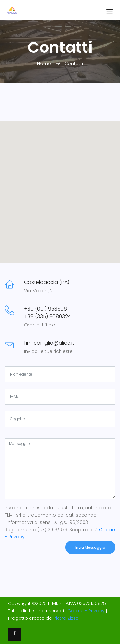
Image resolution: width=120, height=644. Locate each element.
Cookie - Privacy (86, 611)
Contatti (74, 64)
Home (45, 64)
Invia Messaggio (90, 547)
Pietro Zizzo (66, 618)
